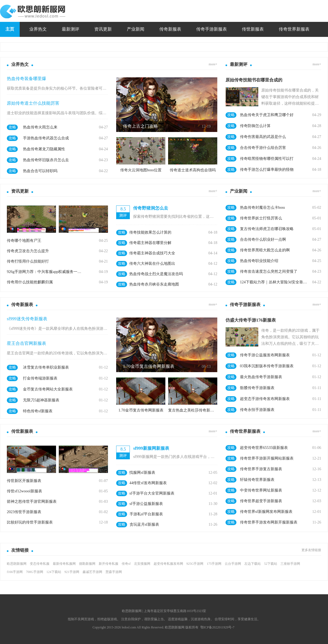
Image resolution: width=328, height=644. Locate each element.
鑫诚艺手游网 (92, 572)
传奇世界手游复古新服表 (261, 469)
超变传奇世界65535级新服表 (264, 448)
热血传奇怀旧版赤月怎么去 (46, 160)
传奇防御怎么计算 (255, 126)
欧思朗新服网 (17, 564)
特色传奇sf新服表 (38, 411)
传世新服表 (253, 29)
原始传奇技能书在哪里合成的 (254, 80)
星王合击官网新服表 (27, 343)
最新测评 (71, 29)
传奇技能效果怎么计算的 (150, 232)
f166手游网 (15, 572)
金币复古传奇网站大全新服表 (48, 389)
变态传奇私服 (40, 564)
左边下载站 (253, 564)
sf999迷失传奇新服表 (27, 319)
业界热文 (38, 29)
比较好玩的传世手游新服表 (30, 522)
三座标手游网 (290, 564)
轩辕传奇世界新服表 (257, 480)
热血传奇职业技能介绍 (259, 261)
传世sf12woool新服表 (24, 491)
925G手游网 (195, 564)
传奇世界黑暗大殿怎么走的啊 (265, 250)
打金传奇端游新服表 (40, 378)
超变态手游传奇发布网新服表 (265, 399)
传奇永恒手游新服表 (257, 410)
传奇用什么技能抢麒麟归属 (30, 282)
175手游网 (214, 564)
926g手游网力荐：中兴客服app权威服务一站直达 (45, 272)
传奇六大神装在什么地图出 (152, 264)
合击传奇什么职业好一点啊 (263, 239)
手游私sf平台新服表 (146, 514)
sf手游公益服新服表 (146, 504)
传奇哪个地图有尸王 (24, 241)
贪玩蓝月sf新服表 (144, 524)
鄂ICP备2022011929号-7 (217, 627)
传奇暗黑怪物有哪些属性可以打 (267, 159)
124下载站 (54, 572)
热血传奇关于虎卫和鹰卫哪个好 (267, 115)
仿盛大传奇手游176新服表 (251, 320)
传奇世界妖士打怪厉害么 (261, 218)
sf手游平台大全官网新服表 (152, 493)
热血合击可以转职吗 (40, 171)
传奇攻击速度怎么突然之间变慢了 (269, 271)
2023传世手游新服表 (24, 512)
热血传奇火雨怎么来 (40, 127)
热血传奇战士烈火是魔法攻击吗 (156, 274)
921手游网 (72, 572)
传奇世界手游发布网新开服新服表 (269, 522)
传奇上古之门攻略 (140, 126)
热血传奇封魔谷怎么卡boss (263, 208)
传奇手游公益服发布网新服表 (265, 355)
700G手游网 (35, 572)
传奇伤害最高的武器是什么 (263, 137)
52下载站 (271, 564)
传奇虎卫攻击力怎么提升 (28, 251)
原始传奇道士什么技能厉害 (33, 103)
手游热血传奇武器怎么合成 (46, 138)
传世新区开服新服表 (24, 481)
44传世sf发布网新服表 (148, 483)
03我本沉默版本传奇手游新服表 (267, 366)
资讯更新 (103, 29)
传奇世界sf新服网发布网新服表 (266, 512)
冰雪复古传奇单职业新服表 (46, 367)
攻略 (12, 127)
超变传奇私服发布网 (168, 564)
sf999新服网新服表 (151, 448)
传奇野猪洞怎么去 (151, 208)
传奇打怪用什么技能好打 (28, 261)
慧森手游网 (114, 572)
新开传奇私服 (109, 564)
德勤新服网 (87, 564)
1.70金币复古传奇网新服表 (149, 366)
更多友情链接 (311, 550)
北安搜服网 (142, 564)
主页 (10, 29)
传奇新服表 (170, 29)
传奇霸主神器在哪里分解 (150, 243)
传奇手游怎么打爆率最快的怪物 (267, 170)
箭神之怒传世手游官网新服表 (32, 502)
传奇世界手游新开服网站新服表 (267, 458)
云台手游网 (233, 564)
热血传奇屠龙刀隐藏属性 (44, 149)
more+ (213, 64)
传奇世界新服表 (294, 29)
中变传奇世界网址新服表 (261, 490)
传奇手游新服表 (212, 29)
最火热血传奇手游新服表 (261, 377)
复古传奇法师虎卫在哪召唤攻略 (267, 229)
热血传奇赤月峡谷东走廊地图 (154, 284)
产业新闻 (136, 29)
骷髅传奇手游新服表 (257, 388)
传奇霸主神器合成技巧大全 (152, 253)
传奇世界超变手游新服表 (261, 501)
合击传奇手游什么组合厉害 (263, 148)
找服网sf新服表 (142, 473)
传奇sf (126, 564)
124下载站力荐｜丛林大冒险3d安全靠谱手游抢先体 (274, 282)
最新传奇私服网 (64, 564)
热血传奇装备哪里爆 (27, 79)
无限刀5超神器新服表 (41, 400)
